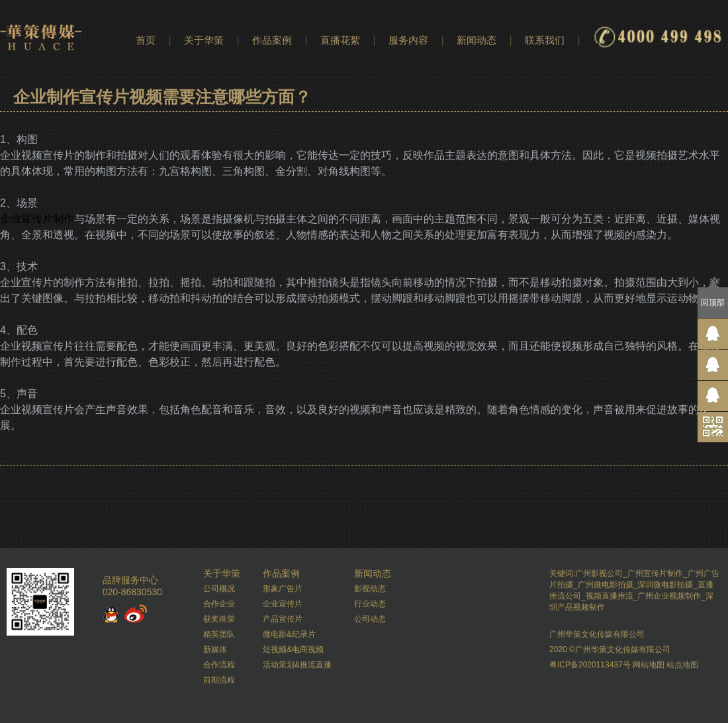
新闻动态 (477, 40)
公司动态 (370, 619)
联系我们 (545, 40)
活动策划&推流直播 (297, 665)
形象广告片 (283, 589)
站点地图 (682, 665)
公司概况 (219, 589)
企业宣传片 (283, 604)
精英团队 (219, 634)
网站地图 (649, 665)
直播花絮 (340, 40)
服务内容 (408, 40)
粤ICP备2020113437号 (590, 665)
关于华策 (204, 40)
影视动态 (370, 589)
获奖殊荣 (219, 619)
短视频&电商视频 (293, 650)
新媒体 (215, 650)
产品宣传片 (283, 619)
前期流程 (219, 680)
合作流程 (219, 665)
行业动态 (370, 604)
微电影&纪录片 (289, 634)
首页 (146, 40)
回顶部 (713, 303)
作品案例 (272, 40)
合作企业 (219, 604)
